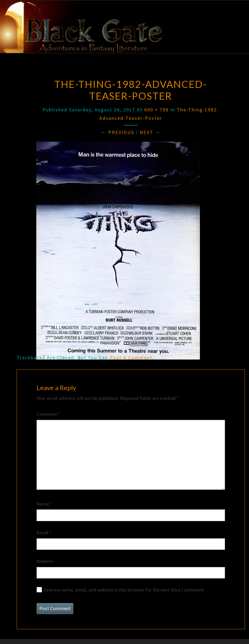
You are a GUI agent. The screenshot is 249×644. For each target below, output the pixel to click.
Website (45, 561)
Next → (150, 132)
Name (44, 504)
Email (44, 532)
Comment (48, 414)
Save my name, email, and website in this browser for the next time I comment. (124, 590)
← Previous (118, 132)
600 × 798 (156, 110)
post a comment (131, 357)
